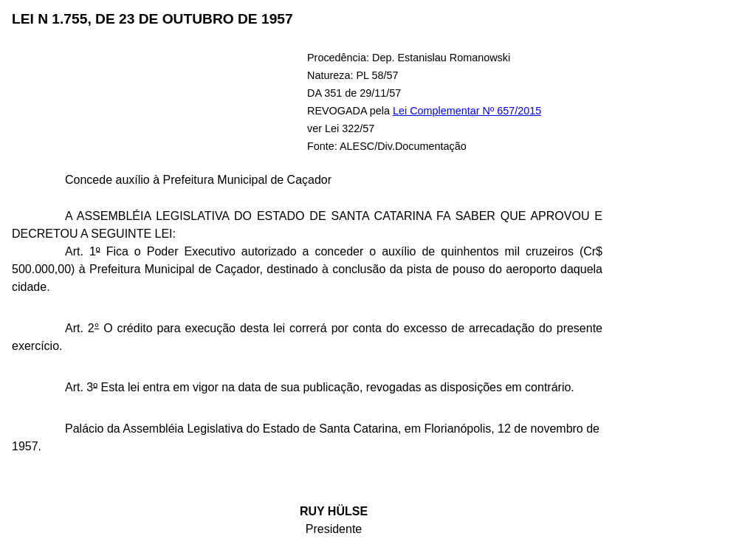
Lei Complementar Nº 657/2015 (467, 111)
